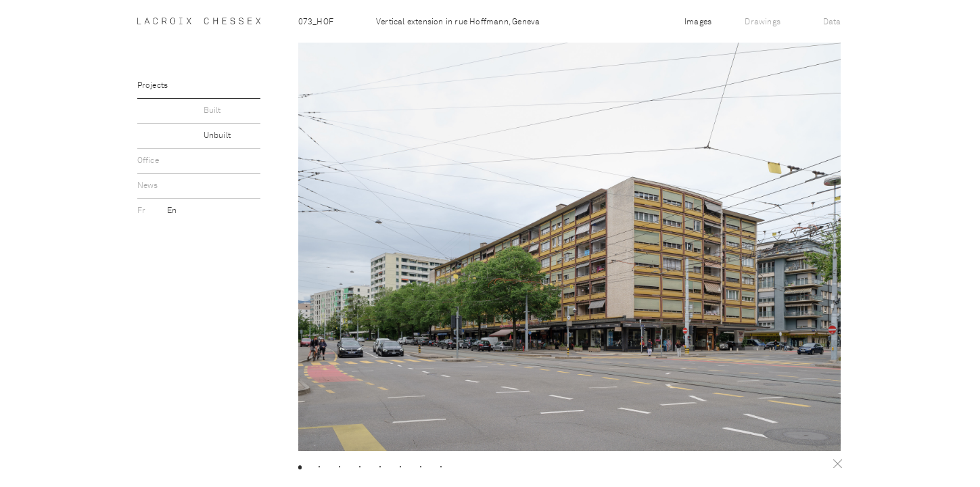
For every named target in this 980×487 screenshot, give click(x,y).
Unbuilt (217, 136)
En (172, 211)
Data (832, 22)
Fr (143, 211)
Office (148, 161)
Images (698, 22)
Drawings (763, 22)
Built (212, 111)
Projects (153, 86)
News (148, 186)
